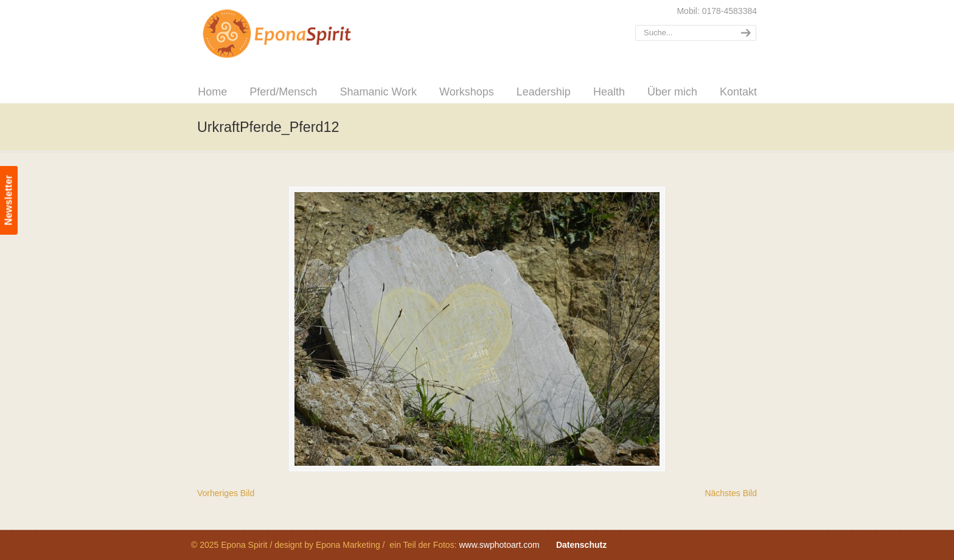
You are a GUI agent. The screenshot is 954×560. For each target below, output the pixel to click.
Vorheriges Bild (226, 493)
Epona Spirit (304, 34)
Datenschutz (581, 545)
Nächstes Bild (731, 493)
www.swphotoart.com (499, 545)
